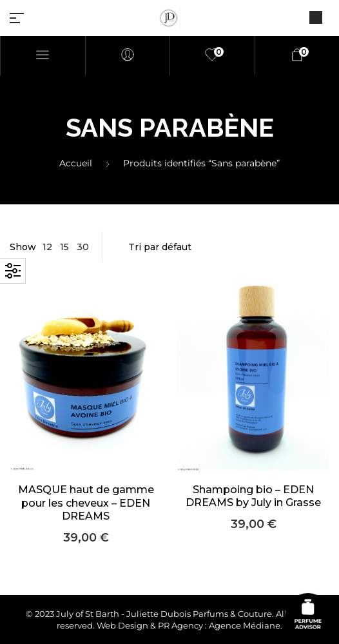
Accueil (76, 163)
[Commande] (222, 247)
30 (83, 247)
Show (23, 247)
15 (64, 247)
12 (47, 247)
